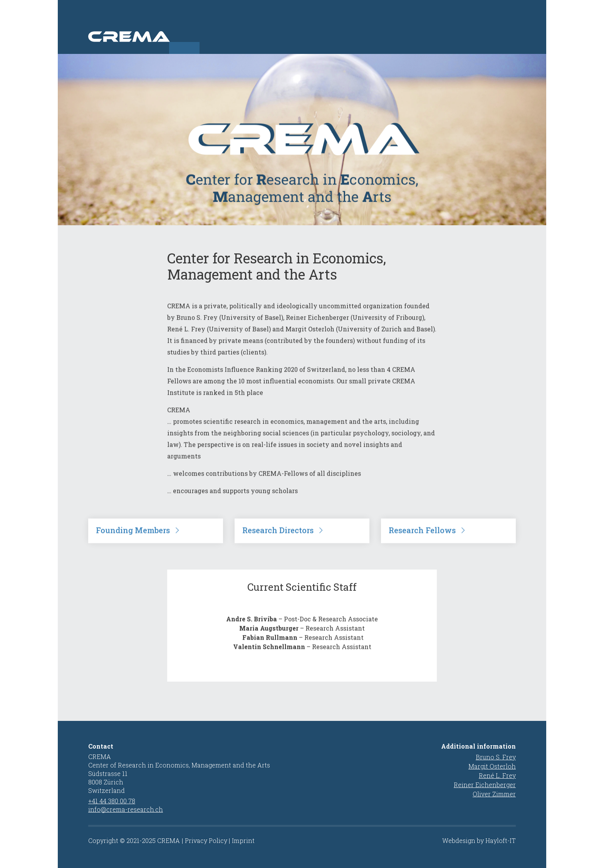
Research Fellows (422, 541)
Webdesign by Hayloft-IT (479, 840)
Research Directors (278, 541)
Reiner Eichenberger (485, 785)
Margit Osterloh (492, 766)
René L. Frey (497, 775)
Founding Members (133, 541)
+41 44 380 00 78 (112, 801)
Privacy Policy (206, 840)
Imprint (243, 840)
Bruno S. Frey (496, 757)
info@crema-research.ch (126, 809)
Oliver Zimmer (494, 794)
